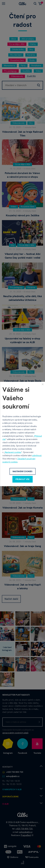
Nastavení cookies (13, 452)
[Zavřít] (43, 384)
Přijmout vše (22, 479)
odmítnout (37, 455)
